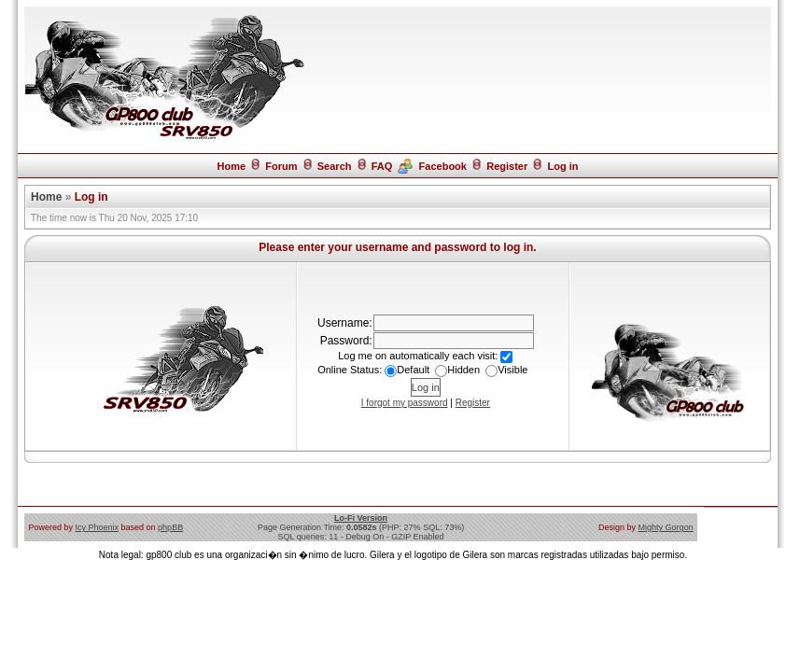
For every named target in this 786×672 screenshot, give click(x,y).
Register (507, 166)
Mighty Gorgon (666, 527)
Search (335, 166)
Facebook (443, 166)
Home (231, 166)
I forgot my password (405, 403)
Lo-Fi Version (361, 518)
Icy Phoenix (98, 527)
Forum (281, 166)
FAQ (382, 166)
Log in (563, 166)
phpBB (170, 527)
